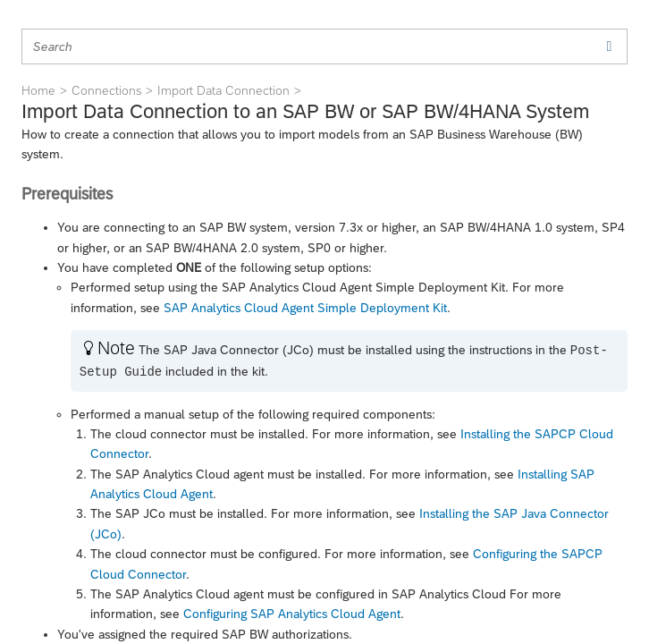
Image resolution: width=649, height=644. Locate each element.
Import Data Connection (223, 90)
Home (38, 90)
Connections (106, 90)
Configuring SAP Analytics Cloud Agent (292, 614)
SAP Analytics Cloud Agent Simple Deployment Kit (305, 308)
